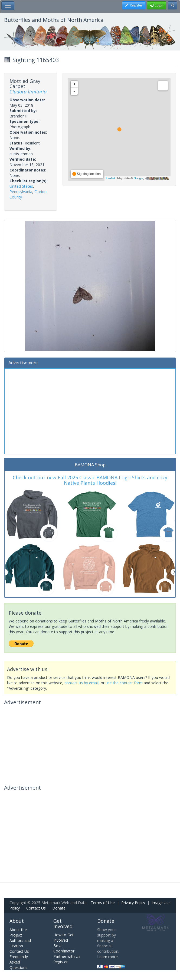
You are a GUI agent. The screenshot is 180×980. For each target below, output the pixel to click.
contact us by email (81, 683)
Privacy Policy (133, 903)
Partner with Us (67, 956)
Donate (59, 908)
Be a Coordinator (64, 948)
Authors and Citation (20, 943)
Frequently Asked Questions (19, 962)
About (17, 921)
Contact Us (36, 908)
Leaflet (110, 178)
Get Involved (63, 924)
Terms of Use (103, 903)
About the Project (18, 932)
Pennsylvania (21, 192)
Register (60, 962)
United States (21, 186)
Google (138, 178)
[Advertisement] (90, 410)
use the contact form (124, 683)
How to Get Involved (63, 937)
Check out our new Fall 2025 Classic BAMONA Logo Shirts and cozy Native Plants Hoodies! (90, 480)
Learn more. (108, 957)
